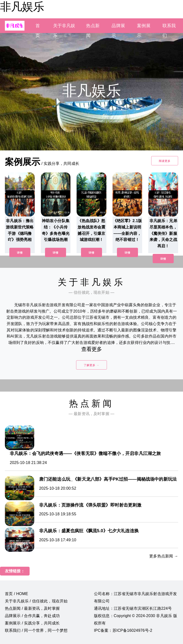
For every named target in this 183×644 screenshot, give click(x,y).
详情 (20, 253)
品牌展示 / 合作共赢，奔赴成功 (32, 616)
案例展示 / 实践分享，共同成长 (32, 623)
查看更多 (92, 349)
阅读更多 (165, 161)
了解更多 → (91, 365)
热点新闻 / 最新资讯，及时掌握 (32, 608)
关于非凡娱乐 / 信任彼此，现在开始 (36, 601)
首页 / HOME (17, 594)
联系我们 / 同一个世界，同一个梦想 (36, 630)
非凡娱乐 (22, 7)
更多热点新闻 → (164, 556)
